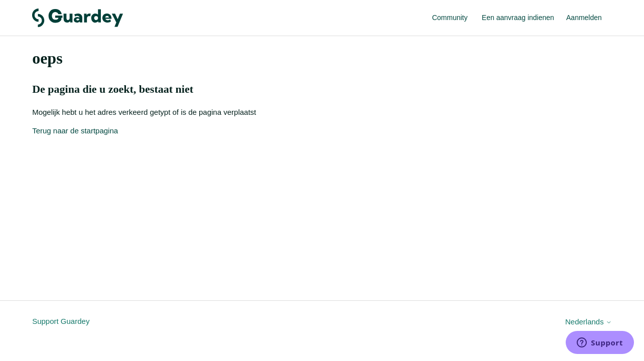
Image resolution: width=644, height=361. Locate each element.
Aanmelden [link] (584, 18)
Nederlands (589, 322)
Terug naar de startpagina (75, 131)
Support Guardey (61, 321)
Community (450, 18)
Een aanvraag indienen (518, 18)
